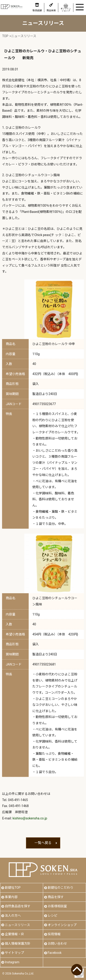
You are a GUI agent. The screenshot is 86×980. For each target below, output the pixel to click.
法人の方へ (13, 916)
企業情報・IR (14, 934)
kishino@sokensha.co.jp (30, 818)
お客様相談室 (57, 906)
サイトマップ (14, 953)
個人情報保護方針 (18, 944)
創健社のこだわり (61, 888)
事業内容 (11, 897)
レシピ (53, 916)
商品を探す (56, 897)
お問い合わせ (57, 944)
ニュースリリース (17, 925)
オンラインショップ (62, 925)
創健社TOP (13, 888)
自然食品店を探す (18, 906)
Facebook (55, 953)
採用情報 (54, 934)
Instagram (12, 962)
